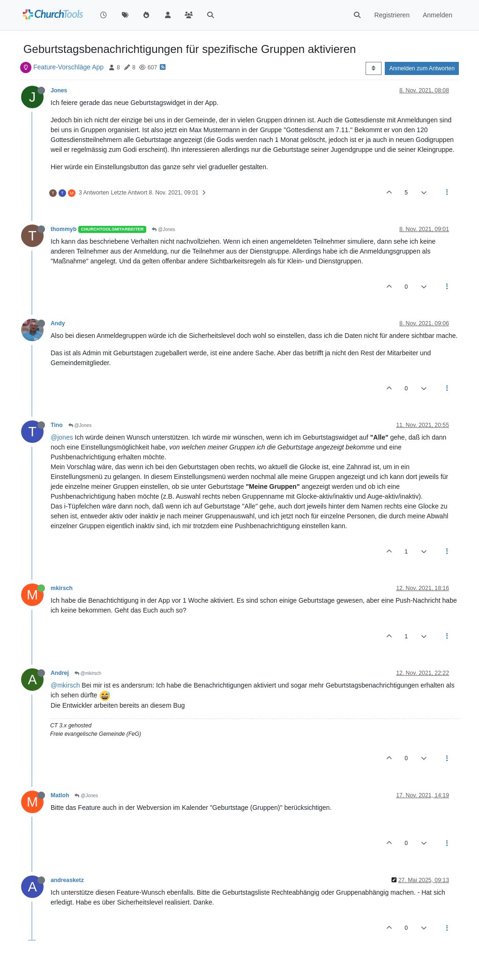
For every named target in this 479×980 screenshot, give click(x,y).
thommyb (64, 229)
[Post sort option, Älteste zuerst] (373, 68)
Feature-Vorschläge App (68, 67)
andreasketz (67, 880)
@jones (62, 437)
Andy (58, 323)
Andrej (60, 673)
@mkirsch (88, 673)
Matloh (60, 795)
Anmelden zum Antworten (422, 68)
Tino (57, 425)
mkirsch (62, 588)
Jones (59, 90)
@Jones (164, 229)
